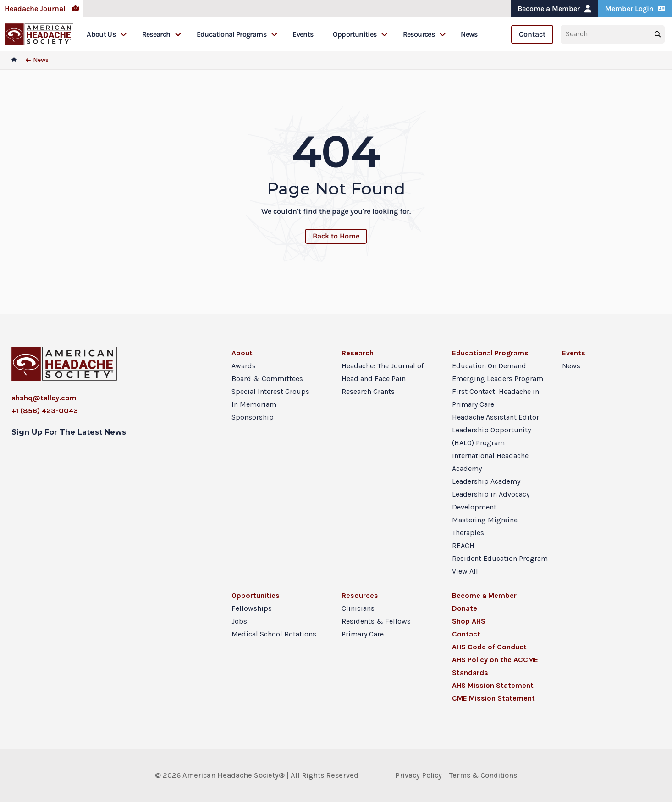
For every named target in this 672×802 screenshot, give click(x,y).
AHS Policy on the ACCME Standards (495, 666)
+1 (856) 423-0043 (45, 411)
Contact (532, 34)
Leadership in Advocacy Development (491, 501)
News (469, 34)
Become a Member (554, 8)
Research (162, 34)
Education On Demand (489, 366)
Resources (424, 34)
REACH (463, 545)
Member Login (635, 8)
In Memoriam (254, 404)
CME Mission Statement (493, 698)
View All (465, 571)
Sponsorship (253, 417)
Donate (465, 608)
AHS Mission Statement (493, 685)
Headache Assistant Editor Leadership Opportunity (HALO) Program (496, 430)
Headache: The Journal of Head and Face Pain (383, 372)
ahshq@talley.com (44, 398)
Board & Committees (267, 379)
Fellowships (252, 608)
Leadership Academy (486, 481)
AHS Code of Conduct (489, 647)
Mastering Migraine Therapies (485, 526)
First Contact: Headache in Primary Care (496, 398)
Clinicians (358, 608)
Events (303, 34)
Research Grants (368, 391)
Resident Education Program (500, 558)
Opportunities (361, 34)
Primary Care (363, 634)
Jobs (239, 621)
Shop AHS (469, 621)
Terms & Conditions (483, 775)
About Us (107, 34)
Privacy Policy (419, 775)
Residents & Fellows (376, 621)
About (242, 353)
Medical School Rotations (274, 634)
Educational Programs (237, 34)
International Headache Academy (490, 462)
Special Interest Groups (270, 391)
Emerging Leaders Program (498, 379)
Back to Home (336, 236)
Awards (244, 366)
